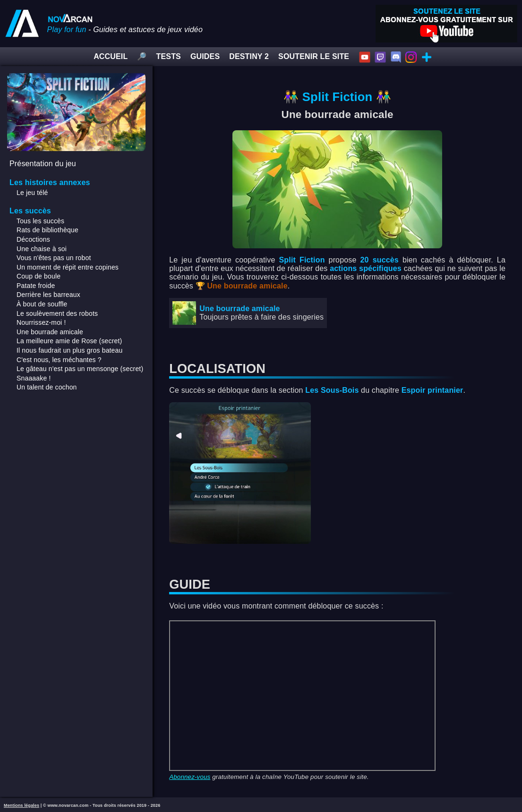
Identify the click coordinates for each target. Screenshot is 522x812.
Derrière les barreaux (48, 295)
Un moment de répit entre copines (68, 267)
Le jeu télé (32, 193)
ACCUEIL (111, 56)
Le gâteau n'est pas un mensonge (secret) (80, 369)
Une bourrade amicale (50, 332)
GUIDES (205, 56)
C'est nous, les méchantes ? (59, 360)
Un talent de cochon (47, 387)
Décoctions (33, 239)
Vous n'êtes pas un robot (54, 258)
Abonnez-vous (190, 777)
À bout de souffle (42, 304)
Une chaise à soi (42, 249)
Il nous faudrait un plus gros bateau (69, 350)
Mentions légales (21, 805)
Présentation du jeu (43, 164)
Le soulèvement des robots (57, 313)
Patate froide (36, 286)
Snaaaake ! (34, 378)
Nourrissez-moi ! (41, 322)
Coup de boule (39, 276)
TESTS (169, 56)
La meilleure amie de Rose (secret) (69, 341)
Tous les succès (40, 221)
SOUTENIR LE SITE (314, 56)
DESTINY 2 (249, 56)
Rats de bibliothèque (47, 230)
